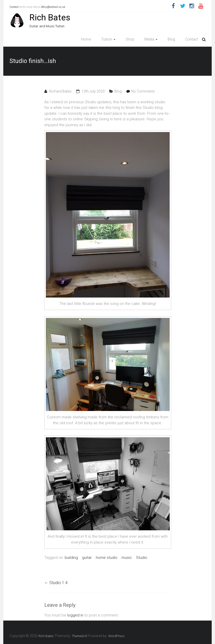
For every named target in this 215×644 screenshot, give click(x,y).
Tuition (107, 39)
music (127, 558)
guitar (87, 558)
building (71, 558)
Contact (192, 39)
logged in (75, 615)
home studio (107, 558)
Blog (171, 39)
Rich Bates (50, 17)
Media (149, 39)
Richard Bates (60, 91)
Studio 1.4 (56, 583)
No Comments (143, 91)
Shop (130, 39)
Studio (142, 558)
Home (86, 39)
